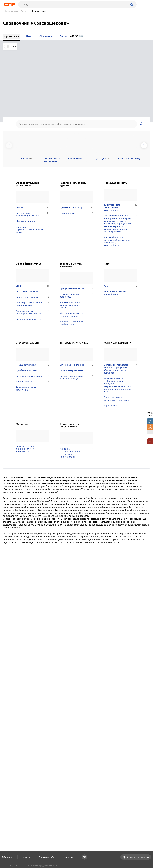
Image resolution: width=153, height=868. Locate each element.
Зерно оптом (120, 346)
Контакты (68, 857)
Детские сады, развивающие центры (32, 155)
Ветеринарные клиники (76, 305)
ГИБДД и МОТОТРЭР (32, 305)
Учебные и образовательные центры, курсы (32, 170)
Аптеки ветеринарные (76, 311)
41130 (150, 429)
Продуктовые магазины (76, 229)
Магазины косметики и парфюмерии (76, 263)
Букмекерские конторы (76, 148)
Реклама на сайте (47, 857)
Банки (32, 226)
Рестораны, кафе (76, 153)
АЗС (120, 226)
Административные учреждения (32, 329)
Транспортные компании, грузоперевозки (32, 244)
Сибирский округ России (16, 11)
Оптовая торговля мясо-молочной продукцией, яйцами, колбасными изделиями (120, 309)
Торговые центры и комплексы (76, 236)
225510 (150, 423)
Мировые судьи (32, 322)
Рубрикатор (8, 857)
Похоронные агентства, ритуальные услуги (76, 317)
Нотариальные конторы (32, 260)
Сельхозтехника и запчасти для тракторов (120, 339)
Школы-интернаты (32, 162)
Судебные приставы (32, 311)
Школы (32, 148)
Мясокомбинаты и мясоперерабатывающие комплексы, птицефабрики (120, 182)
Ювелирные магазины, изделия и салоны (76, 255)
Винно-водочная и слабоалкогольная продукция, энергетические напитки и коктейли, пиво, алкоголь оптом (120, 325)
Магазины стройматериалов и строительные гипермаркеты (76, 393)
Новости (26, 857)
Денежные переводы (32, 237)
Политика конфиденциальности (42, 866)
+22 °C (74, 36)
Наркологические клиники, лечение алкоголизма (32, 389)
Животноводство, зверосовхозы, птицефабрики (120, 148)
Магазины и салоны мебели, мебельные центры (76, 245)
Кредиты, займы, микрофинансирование (32, 253)
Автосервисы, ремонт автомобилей (120, 233)
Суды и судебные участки (32, 316)
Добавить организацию (138, 857)
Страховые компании (32, 232)
